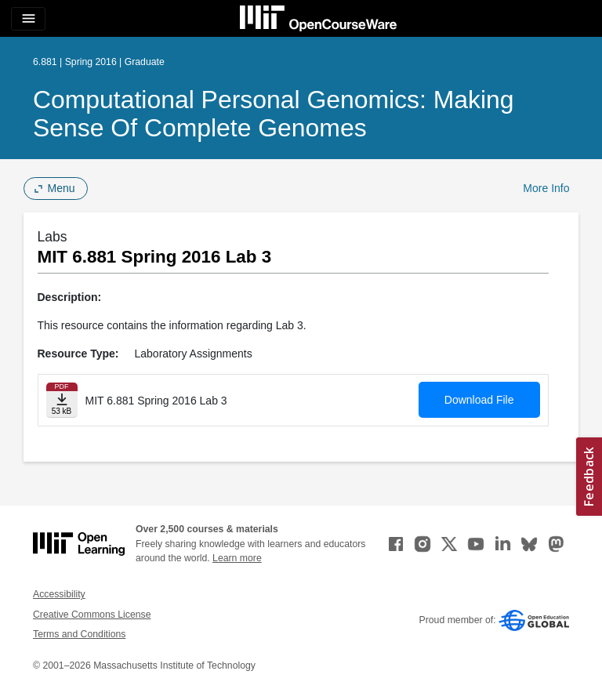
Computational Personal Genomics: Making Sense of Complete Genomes (274, 114)
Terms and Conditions (79, 634)
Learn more (237, 558)
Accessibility (59, 594)
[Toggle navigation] (28, 19)
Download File (479, 400)
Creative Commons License (92, 615)
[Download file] (62, 400)
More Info (546, 188)
